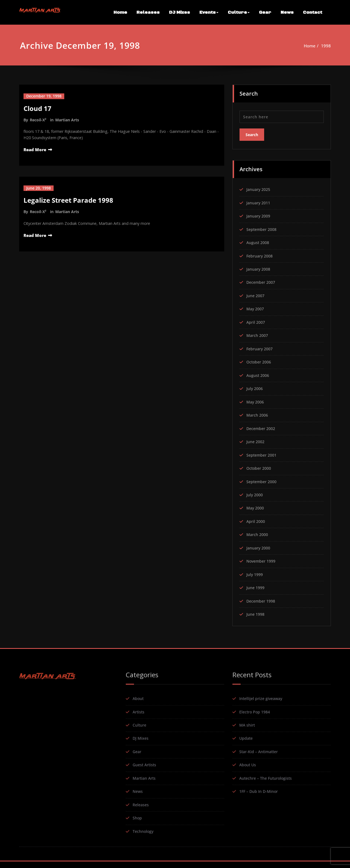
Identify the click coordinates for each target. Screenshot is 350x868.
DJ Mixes (180, 12)
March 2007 (258, 336)
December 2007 (262, 282)
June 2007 (256, 295)
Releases (148, 12)
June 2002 (256, 443)
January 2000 (259, 550)
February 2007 (261, 349)
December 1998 (262, 604)
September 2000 (263, 483)
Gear (265, 12)
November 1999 (262, 564)
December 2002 (262, 429)
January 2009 (259, 215)
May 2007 (256, 309)
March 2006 (258, 416)
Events (209, 12)
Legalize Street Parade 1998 (68, 200)
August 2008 (259, 242)
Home (120, 12)
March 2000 (258, 537)
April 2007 (256, 322)
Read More (35, 150)
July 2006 (255, 389)
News (287, 12)
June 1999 (256, 591)
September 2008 (263, 228)
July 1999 (255, 577)
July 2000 (255, 497)
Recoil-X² (38, 120)
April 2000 (256, 523)
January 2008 (259, 268)
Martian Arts (67, 120)
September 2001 (263, 456)
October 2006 (260, 362)
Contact (313, 12)
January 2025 (259, 188)
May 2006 (256, 403)
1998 (328, 46)
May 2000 (256, 510)
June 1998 (256, 617)
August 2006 (259, 376)
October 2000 (260, 470)
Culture (239, 12)
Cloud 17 (37, 108)
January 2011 (259, 201)
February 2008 (261, 255)
